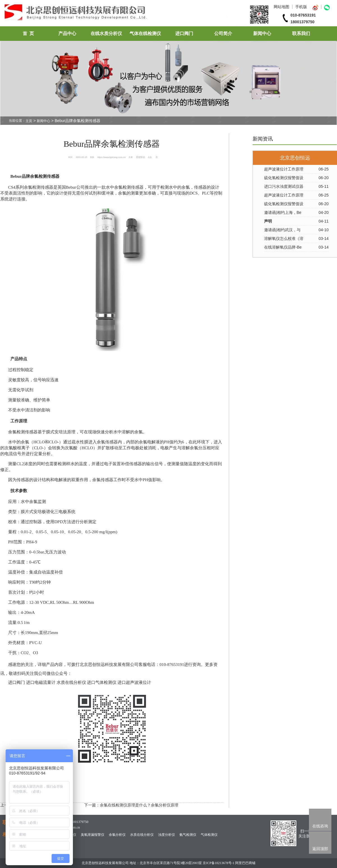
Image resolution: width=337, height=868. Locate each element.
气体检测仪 (209, 835)
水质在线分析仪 (142, 835)
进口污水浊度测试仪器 (284, 186)
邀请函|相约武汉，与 (282, 230)
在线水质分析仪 (106, 33)
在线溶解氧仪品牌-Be (283, 247)
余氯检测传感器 (39, 187)
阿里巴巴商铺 (245, 863)
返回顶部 (320, 849)
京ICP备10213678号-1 (219, 863)
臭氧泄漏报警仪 (93, 835)
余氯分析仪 (117, 835)
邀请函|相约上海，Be (283, 212)
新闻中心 (262, 33)
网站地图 (281, 7)
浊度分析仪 (167, 835)
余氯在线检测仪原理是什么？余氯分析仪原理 (139, 805)
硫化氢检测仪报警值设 (284, 178)
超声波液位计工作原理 (284, 169)
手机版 (301, 7)
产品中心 (67, 33)
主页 (29, 121)
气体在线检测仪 (145, 33)
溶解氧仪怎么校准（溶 (284, 238)
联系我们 (301, 33)
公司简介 (223, 33)
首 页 (28, 33)
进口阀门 (184, 33)
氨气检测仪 (188, 835)
